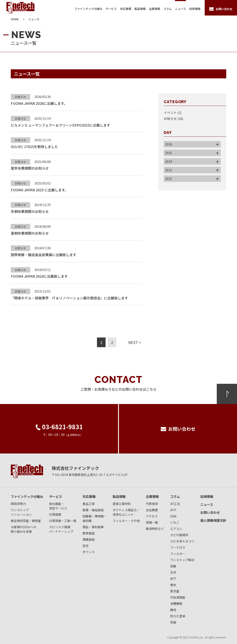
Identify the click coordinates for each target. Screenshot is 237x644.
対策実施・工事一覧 (63, 521)
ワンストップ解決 (182, 560)
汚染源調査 (178, 597)
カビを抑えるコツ (182, 541)
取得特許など (155, 529)
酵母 (173, 610)
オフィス (89, 552)
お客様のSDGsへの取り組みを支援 (24, 529)
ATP (173, 510)
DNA (173, 516)
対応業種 (126, 9)
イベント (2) (173, 112)
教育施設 (89, 533)
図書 (173, 566)
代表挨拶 (152, 504)
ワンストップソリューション (21, 512)
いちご (175, 522)
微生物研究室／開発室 (26, 521)
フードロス (178, 547)
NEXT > (135, 342)
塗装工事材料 (122, 504)
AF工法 (175, 504)
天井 (173, 572)
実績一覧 (152, 522)
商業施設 (89, 539)
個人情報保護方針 (213, 520)
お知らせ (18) (173, 118)
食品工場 (89, 504)
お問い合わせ (210, 512)
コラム (168, 9)
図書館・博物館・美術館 (95, 518)
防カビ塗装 (178, 616)
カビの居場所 (179, 535)
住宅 (86, 546)
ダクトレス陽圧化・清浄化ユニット (126, 512)
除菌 (173, 622)
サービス (111, 9)
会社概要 (152, 510)
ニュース (180, 9)
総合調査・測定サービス (58, 506)
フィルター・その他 (126, 521)
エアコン (176, 529)
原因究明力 (18, 504)
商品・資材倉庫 (93, 527)
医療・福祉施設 (93, 510)
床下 (173, 579)
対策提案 (55, 514)
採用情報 (195, 9)
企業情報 (154, 9)
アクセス (152, 516)
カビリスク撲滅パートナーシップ (61, 529)
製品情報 (140, 9)
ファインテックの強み (88, 9)
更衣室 (175, 591)
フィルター (178, 554)
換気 (173, 585)
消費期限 (176, 604)
